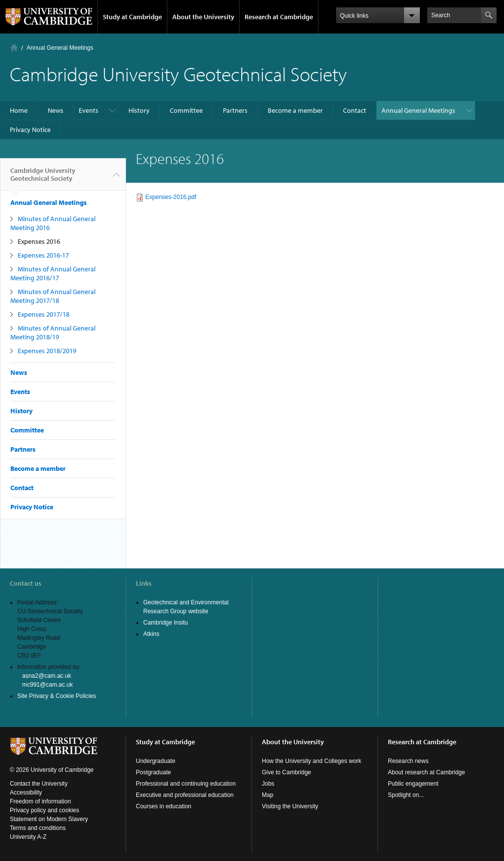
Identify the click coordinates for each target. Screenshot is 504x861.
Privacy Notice (30, 130)
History (139, 110)
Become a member (295, 110)
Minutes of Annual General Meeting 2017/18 (53, 296)
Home (14, 48)
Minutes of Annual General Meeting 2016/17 (53, 273)
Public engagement (413, 784)
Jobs (268, 784)
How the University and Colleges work (312, 761)
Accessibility (26, 793)
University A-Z (28, 837)
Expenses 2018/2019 (47, 351)
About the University (203, 17)
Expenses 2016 (39, 241)
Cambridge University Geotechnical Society (43, 178)
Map (268, 795)
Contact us (26, 583)
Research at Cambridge (279, 17)
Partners (235, 110)
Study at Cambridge (132, 17)
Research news (408, 761)
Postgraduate (153, 772)
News (56, 110)
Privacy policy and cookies (45, 810)
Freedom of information (40, 801)
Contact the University (39, 784)
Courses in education (164, 806)
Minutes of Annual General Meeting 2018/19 (53, 332)
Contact (355, 110)
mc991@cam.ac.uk (47, 685)
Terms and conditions (38, 828)
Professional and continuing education (186, 784)
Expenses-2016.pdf (171, 197)
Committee (186, 110)
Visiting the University (290, 806)
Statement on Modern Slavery (49, 819)
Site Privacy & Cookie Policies (57, 696)
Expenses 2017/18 (44, 314)
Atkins (151, 634)
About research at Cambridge (426, 772)
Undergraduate (156, 761)
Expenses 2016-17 (43, 255)
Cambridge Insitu (166, 623)
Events (89, 110)
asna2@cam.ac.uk (47, 676)
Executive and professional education (185, 795)
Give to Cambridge (286, 772)
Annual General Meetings (60, 48)
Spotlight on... (406, 795)
